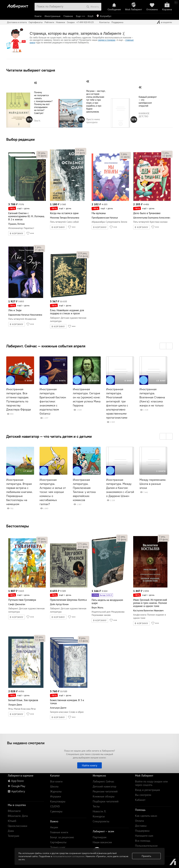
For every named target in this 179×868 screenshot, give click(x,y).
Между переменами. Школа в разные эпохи (153, 484)
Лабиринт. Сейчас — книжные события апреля (46, 346)
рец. (42, 153)
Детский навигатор (105, 786)
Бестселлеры (18, 526)
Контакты (104, 22)
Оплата (139, 821)
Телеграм (14, 836)
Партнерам (100, 837)
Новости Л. (99, 811)
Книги (38, 16)
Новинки (61, 22)
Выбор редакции (20, 139)
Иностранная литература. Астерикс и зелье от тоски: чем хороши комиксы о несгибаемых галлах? (53, 492)
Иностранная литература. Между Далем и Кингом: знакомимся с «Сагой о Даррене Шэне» (120, 488)
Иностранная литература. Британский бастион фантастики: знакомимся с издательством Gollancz (53, 401)
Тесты (96, 806)
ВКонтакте (14, 811)
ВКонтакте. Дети (18, 816)
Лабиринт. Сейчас (103, 781)
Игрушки (56, 796)
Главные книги (59, 832)
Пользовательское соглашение (146, 847)
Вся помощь (143, 841)
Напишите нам (144, 836)
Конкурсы (99, 816)
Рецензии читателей (105, 791)
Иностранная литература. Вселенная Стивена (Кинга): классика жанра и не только (152, 397)
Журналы (56, 791)
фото (42, 156)
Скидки (71, 22)
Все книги (56, 781)
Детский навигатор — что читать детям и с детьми (49, 436)
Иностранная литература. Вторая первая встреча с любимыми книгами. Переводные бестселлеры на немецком (19, 492)
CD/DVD (55, 806)
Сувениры (56, 811)
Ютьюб (12, 821)
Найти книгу (89, 765)
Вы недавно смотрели (26, 743)
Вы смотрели (143, 795)
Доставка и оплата (17, 22)
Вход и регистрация (147, 790)
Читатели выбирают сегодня (31, 70)
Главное (68, 16)
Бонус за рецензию (62, 837)
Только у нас (58, 847)
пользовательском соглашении (69, 856)
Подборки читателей (106, 801)
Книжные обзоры (104, 796)
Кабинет (140, 800)
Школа (54, 786)
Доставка (141, 826)
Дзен (11, 831)
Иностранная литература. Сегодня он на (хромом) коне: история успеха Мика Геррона (87, 397)
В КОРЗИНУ (17, 233)
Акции (54, 827)
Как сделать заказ (146, 816)
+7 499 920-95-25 (85, 22)
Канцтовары (58, 801)
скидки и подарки (107, 40)
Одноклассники (18, 826)
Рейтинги (49, 22)
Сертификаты (36, 22)
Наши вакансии (102, 842)
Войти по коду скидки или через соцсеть (151, 783)
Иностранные (52, 16)
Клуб (91, 16)
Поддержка (117, 22)
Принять (146, 856)
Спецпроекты (101, 821)
